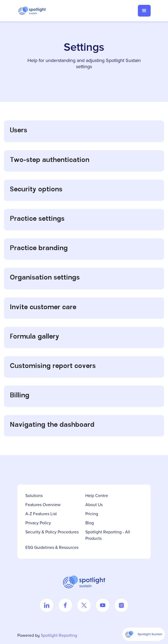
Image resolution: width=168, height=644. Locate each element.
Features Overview (43, 505)
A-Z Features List (41, 514)
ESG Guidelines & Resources (52, 548)
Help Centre (97, 496)
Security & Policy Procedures (52, 532)
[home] (35, 11)
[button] (144, 11)
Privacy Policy (38, 523)
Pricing (92, 514)
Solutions (34, 496)
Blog (90, 523)
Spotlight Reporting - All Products (108, 535)
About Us (94, 505)
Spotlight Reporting (59, 635)
